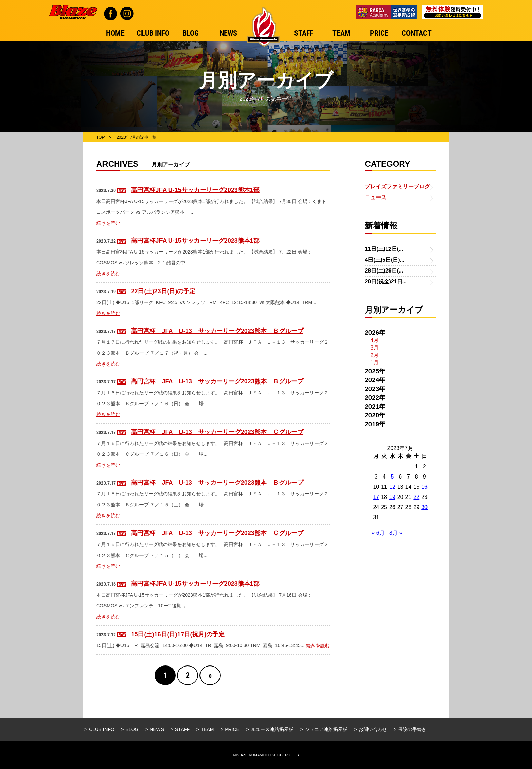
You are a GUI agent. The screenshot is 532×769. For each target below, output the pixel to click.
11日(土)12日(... (384, 249)
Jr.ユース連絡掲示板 (272, 729)
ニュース (376, 197)
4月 (374, 340)
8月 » (396, 533)
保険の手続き (412, 729)
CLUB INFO (102, 729)
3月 (374, 348)
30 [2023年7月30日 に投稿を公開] (424, 507)
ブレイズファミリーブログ (397, 186)
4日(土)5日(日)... (384, 260)
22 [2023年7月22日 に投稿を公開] (416, 497)
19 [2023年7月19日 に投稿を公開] (392, 497)
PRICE (232, 729)
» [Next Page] (210, 675)
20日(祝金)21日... (386, 282)
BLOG (132, 729)
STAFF (182, 729)
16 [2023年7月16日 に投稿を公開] (424, 487)
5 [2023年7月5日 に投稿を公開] (392, 477)
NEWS (157, 729)
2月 (374, 355)
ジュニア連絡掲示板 (326, 729)
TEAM (207, 729)
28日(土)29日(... (384, 271)
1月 (374, 363)
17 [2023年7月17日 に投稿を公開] (376, 497)
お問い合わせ (373, 729)
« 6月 (378, 533)
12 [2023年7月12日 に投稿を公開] (392, 487)
